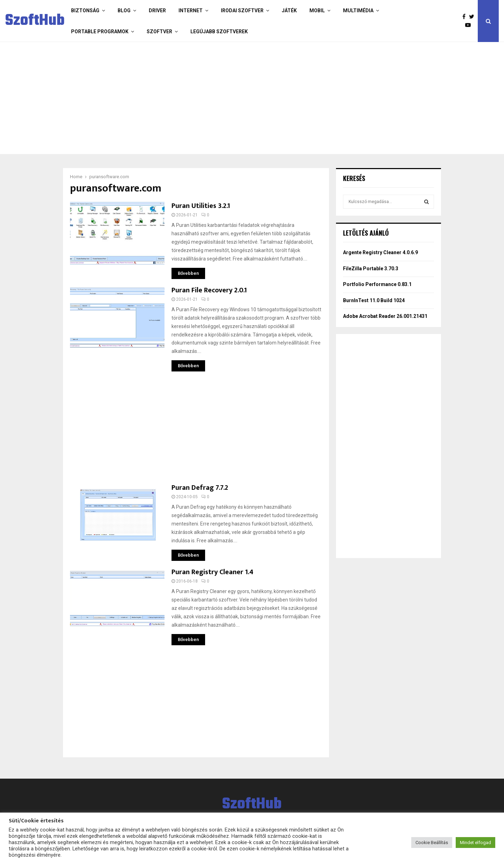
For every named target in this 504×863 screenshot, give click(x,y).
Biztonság (85, 11)
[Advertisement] (224, 98)
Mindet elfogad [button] (475, 843)
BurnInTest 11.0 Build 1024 (374, 300)
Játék (289, 11)
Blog (124, 11)
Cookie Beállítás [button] (432, 843)
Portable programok (100, 32)
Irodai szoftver (242, 11)
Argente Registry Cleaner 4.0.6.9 (380, 252)
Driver (157, 11)
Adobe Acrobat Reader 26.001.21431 (385, 316)
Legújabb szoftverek (219, 32)
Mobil (317, 11)
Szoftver (159, 32)
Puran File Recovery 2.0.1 (209, 290)
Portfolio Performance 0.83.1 (377, 284)
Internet (191, 11)
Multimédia (358, 11)
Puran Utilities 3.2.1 (201, 206)
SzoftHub (35, 21)
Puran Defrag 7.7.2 (200, 488)
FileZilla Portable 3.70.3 (371, 269)
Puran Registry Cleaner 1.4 (212, 572)
